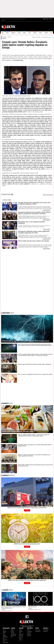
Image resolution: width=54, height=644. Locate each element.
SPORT (24, 33)
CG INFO (35, 33)
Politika (4, 38)
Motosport (21, 634)
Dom (4, 638)
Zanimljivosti (14, 634)
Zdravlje (4, 636)
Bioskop (13, 633)
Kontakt (3, 20)
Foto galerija (38, 631)
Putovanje (5, 640)
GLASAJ (27, 510)
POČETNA (4, 37)
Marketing (19, 19)
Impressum (23, 19)
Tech (4, 634)
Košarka (21, 631)
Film (12, 637)
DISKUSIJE (8, 475)
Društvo (29, 630)
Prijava (51, 19)
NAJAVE (46, 33)
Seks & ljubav (6, 643)
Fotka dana (37, 630)
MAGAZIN (13, 33)
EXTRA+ (41, 33)
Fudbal (20, 630)
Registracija (45, 19)
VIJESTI (7, 33)
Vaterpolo (21, 637)
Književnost (13, 636)
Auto (4, 641)
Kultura (12, 631)
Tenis (20, 633)
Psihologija (5, 637)
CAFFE (19, 33)
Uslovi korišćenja (13, 19)
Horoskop (45, 631)
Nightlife (13, 630)
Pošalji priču (6, 19)
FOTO (29, 33)
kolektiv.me (50, 37)
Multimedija (46, 630)
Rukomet (21, 636)
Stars (4, 630)
